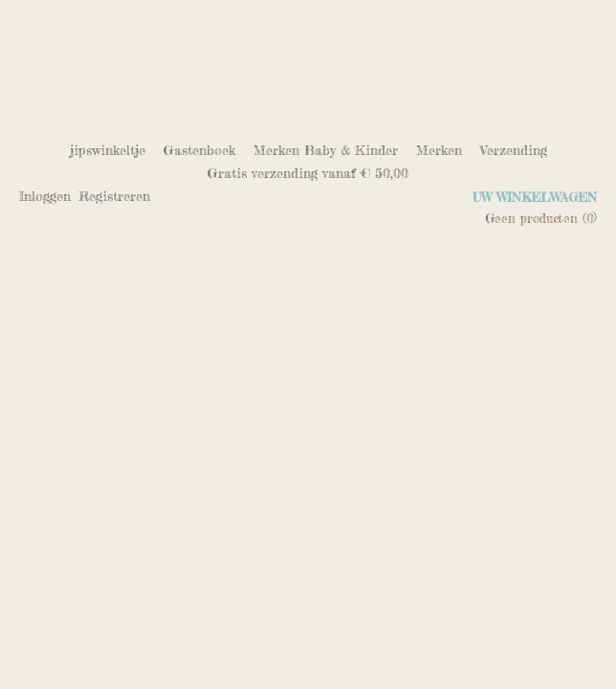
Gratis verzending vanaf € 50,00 (308, 173)
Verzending (514, 150)
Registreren (114, 196)
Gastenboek (199, 150)
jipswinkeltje (108, 150)
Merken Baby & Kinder (326, 150)
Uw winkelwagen (535, 197)
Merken (439, 150)
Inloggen (45, 196)
